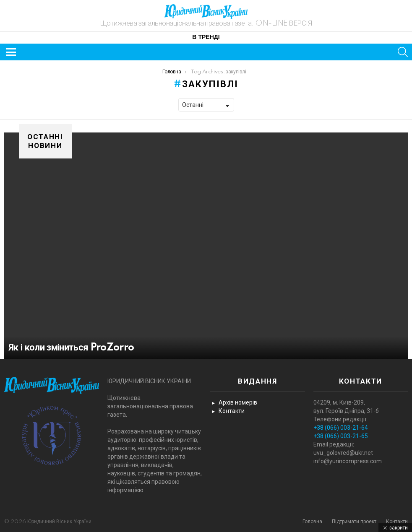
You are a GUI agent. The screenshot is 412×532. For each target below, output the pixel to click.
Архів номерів (238, 402)
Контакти (232, 411)
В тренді (206, 38)
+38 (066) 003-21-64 (341, 428)
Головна (312, 522)
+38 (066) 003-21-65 (341, 436)
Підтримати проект (354, 522)
